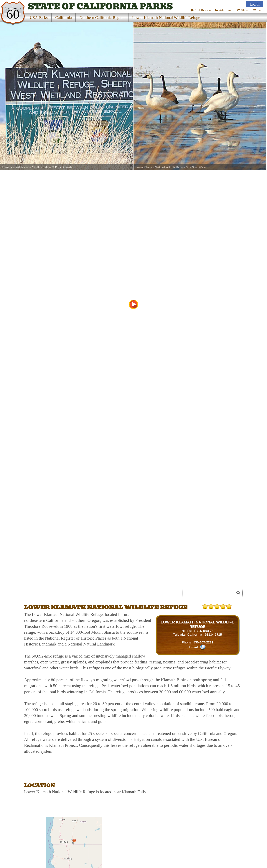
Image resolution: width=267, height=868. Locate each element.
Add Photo (224, 10)
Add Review (201, 10)
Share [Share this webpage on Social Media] (243, 10)
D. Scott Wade (64, 167)
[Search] (210, 593)
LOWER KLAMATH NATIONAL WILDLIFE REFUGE (198, 624)
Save (258, 10)
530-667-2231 (203, 642)
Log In (255, 4)
